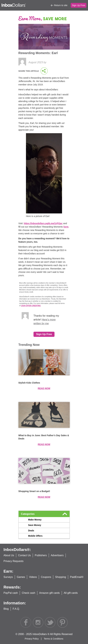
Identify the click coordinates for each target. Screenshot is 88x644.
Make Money (35, 520)
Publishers (41, 555)
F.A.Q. (16, 609)
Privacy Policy (32, 639)
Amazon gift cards (50, 593)
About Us (9, 555)
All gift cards (71, 593)
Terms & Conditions (53, 639)
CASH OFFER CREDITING (31, 306)
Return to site (61, 5)
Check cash (29, 593)
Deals (31, 531)
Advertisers (57, 555)
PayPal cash (11, 593)
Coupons (46, 577)
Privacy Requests (14, 561)
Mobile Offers (35, 536)
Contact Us (24, 555)
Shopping (61, 577)
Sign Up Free (79, 5)
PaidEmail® (77, 577)
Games (21, 577)
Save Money (35, 525)
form (66, 227)
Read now (44, 388)
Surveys (8, 577)
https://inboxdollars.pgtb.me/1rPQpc (43, 223)
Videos (33, 577)
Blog (6, 609)
